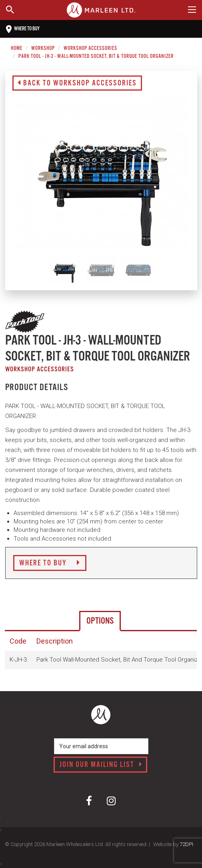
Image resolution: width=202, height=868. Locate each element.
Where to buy (23, 29)
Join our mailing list (101, 765)
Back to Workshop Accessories (77, 83)
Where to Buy (50, 563)
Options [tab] (100, 621)
